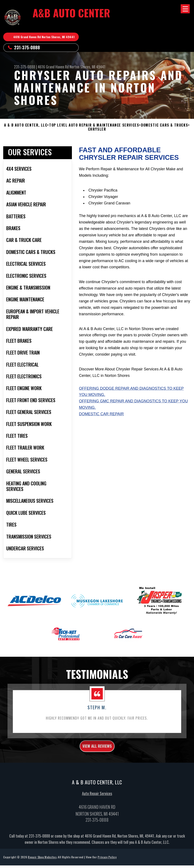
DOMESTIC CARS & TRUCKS (164, 125)
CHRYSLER (97, 129)
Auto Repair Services (97, 817)
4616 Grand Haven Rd (53, 67)
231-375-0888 (27, 47)
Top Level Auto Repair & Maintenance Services (94, 125)
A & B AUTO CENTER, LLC (26, 125)
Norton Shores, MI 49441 (87, 67)
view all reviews (97, 768)
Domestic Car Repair (101, 435)
